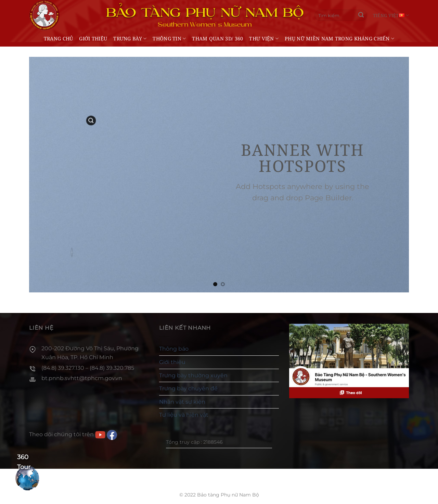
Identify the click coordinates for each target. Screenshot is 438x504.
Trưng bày (130, 39)
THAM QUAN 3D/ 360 (217, 39)
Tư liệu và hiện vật (184, 415)
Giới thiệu (93, 39)
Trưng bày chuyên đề (188, 388)
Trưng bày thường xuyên (193, 375)
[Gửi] (361, 15)
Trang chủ (59, 39)
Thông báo (174, 349)
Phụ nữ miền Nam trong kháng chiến (339, 39)
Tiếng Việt (391, 15)
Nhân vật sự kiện (182, 402)
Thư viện (264, 39)
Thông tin (169, 39)
